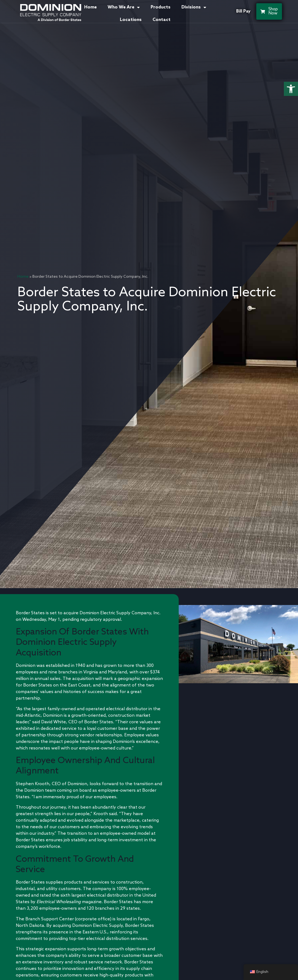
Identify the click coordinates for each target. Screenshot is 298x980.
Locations (131, 20)
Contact (162, 20)
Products (161, 7)
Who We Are (124, 7)
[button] (291, 89)
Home (90, 7)
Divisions (194, 7)
